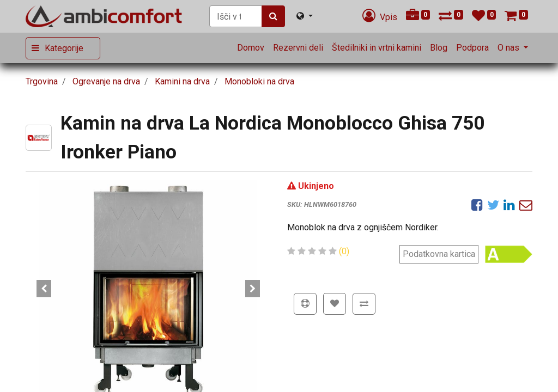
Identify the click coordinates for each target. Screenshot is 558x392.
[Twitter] (493, 205)
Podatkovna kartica (439, 254)
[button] (44, 289)
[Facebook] (477, 205)
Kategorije (64, 48)
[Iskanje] (273, 16)
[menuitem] (251, 48)
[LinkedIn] (509, 205)
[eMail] (526, 205)
